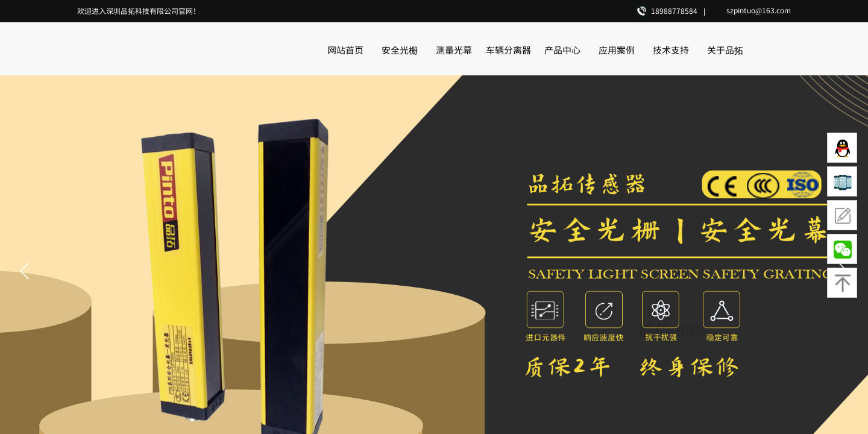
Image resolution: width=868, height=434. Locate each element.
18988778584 (674, 11)
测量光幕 (454, 50)
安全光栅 (400, 50)
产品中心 (562, 50)
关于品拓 (725, 50)
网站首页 (345, 50)
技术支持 (671, 50)
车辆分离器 (508, 50)
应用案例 (617, 50)
